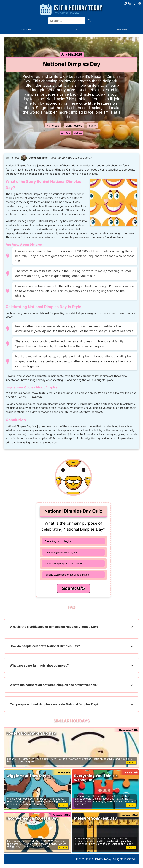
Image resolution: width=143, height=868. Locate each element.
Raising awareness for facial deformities (67, 575)
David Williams (38, 158)
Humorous (53, 126)
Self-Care (65, 133)
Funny (93, 126)
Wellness (78, 133)
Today (73, 29)
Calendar (25, 29)
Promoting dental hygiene (59, 541)
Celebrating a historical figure (61, 552)
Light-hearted (74, 126)
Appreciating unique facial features (64, 564)
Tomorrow (120, 29)
